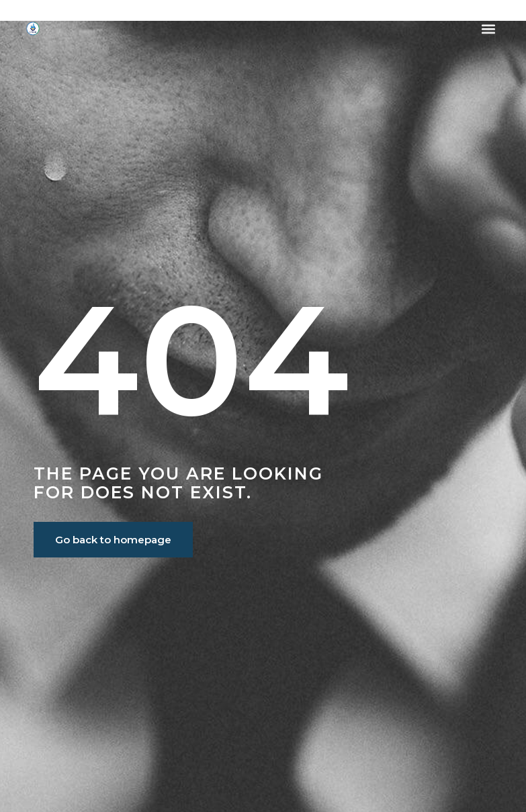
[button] (489, 29)
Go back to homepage (113, 540)
